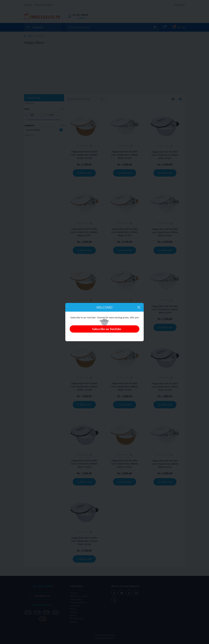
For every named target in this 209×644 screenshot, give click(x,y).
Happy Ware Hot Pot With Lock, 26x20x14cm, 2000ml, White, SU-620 (125, 155)
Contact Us (75, 606)
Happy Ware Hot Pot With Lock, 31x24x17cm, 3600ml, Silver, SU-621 (165, 155)
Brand (31, 36)
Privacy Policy (76, 599)
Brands (73, 615)
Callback (82, 18)
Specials (73, 622)
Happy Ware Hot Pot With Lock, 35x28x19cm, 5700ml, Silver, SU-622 (84, 541)
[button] (80, 15)
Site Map (74, 612)
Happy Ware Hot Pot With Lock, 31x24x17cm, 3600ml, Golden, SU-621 (125, 464)
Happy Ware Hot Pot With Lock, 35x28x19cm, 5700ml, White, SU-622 (165, 232)
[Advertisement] (105, 69)
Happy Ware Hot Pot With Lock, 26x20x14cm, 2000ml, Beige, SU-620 (125, 387)
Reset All (30, 103)
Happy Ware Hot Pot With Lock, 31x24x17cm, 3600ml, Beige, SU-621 (84, 232)
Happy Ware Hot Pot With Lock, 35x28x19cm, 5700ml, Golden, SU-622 (84, 155)
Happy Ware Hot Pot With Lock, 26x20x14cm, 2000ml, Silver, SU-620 (165, 387)
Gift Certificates (77, 618)
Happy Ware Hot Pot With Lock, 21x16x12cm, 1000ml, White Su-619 (165, 309)
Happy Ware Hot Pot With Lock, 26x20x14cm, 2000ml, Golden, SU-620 (84, 387)
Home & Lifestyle (33, 130)
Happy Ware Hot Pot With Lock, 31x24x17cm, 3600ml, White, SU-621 (165, 464)
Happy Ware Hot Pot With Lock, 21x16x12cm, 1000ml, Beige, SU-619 (125, 309)
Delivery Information (44, 5)
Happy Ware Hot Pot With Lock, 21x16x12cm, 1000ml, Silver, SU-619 (84, 464)
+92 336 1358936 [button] (43, 586)
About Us (28, 5)
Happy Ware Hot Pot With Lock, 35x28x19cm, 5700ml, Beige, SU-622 (125, 232)
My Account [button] (180, 5)
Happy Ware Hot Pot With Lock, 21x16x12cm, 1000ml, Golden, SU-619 (84, 309)
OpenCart (110, 635)
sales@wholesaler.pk (43, 605)
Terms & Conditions (78, 603)
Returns (73, 609)
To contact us (43, 596)
